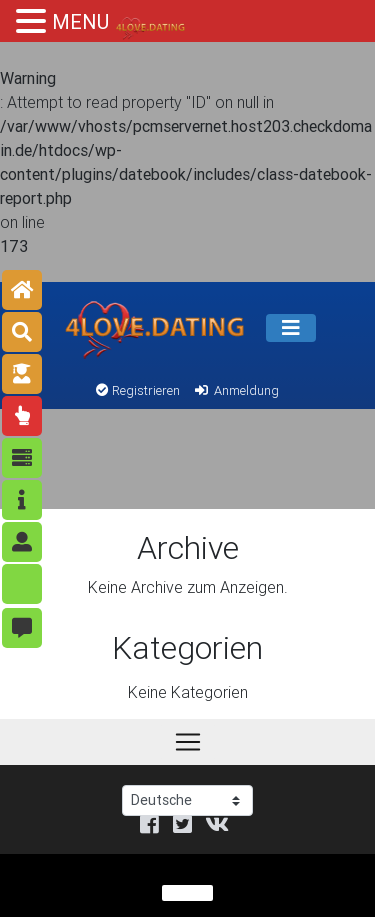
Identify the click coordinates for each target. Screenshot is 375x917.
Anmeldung (235, 390)
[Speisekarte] (291, 328)
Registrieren (138, 390)
